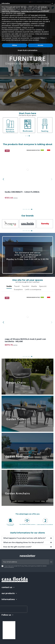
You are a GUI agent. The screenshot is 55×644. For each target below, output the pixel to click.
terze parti (34, 15)
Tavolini (25, 286)
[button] (52, 3)
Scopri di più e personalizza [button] (27, 50)
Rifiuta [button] (15, 45)
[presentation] (14, 609)
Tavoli (17, 286)
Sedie (9, 286)
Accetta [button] (40, 45)
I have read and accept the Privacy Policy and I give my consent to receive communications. (25, 567)
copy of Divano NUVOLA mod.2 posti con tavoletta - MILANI (26, 340)
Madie (34, 286)
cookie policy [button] (21, 13)
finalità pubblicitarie (23, 24)
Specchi (43, 286)
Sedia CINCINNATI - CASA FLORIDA (23, 192)
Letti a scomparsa (33, 289)
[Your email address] (25, 562)
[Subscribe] (51, 562)
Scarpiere (18, 289)
